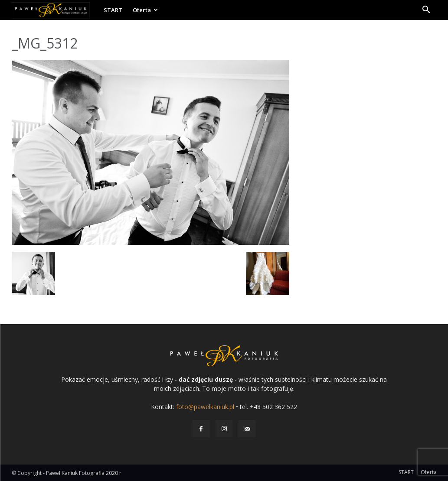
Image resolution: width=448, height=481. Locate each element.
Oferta (145, 10)
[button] (426, 11)
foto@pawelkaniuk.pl (205, 407)
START (113, 10)
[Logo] (55, 10)
